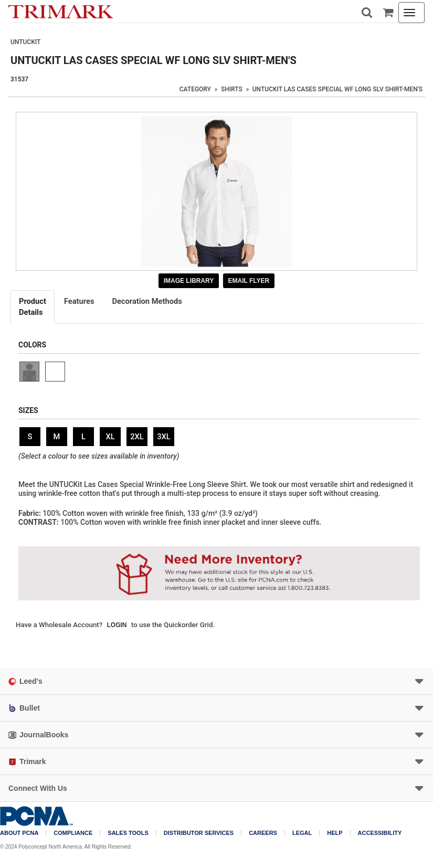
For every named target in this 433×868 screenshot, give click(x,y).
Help (335, 833)
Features (79, 301)
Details (33, 306)
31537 (19, 79)
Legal (302, 833)
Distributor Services (199, 833)
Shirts (232, 89)
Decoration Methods (147, 301)
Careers (263, 833)
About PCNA (19, 833)
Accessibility (380, 833)
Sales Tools (128, 833)
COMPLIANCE (73, 833)
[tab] (33, 307)
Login (117, 625)
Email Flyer (249, 281)
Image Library (189, 281)
